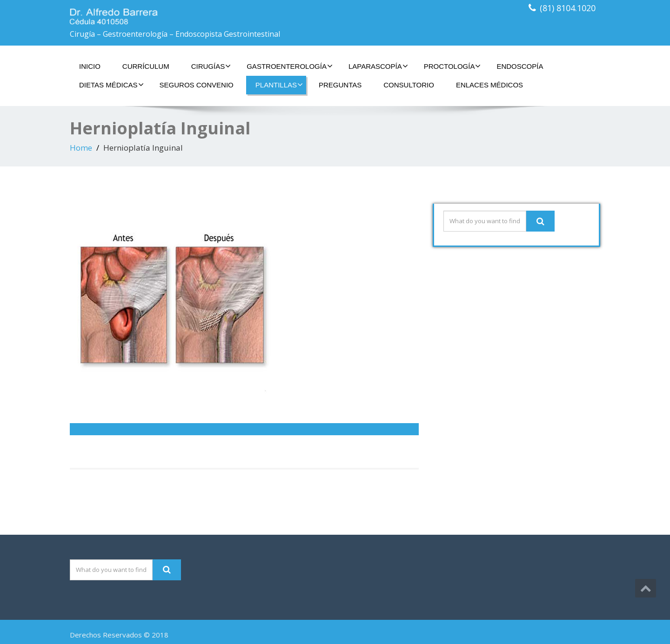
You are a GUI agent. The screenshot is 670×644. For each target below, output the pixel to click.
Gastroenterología (290, 66)
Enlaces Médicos (489, 85)
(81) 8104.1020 (568, 8)
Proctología (452, 66)
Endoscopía (520, 66)
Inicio (90, 66)
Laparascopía (378, 66)
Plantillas (279, 85)
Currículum (146, 66)
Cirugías (211, 66)
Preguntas (340, 85)
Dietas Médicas (111, 85)
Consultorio (409, 85)
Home (81, 148)
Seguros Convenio (197, 85)
